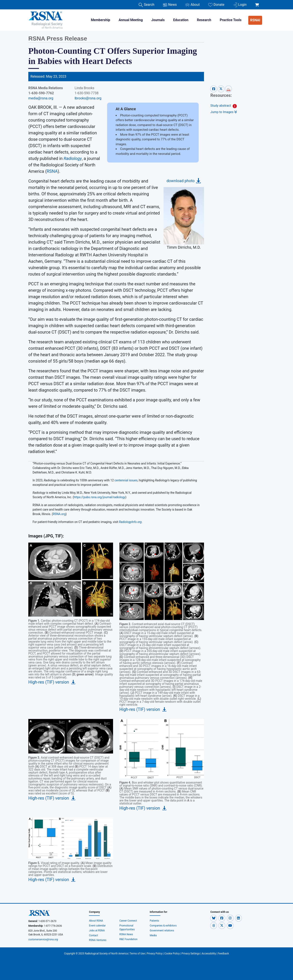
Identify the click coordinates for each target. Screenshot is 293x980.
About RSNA (96, 921)
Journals (158, 20)
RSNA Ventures (98, 940)
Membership (101, 20)
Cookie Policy (172, 954)
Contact (93, 935)
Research (204, 20)
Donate (216, 5)
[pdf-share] (228, 89)
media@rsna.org (41, 98)
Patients (154, 921)
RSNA (52, 171)
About (192, 5)
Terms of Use (137, 954)
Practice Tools (231, 20)
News (170, 5)
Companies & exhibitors (163, 926)
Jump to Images (224, 112)
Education (181, 20)
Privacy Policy (155, 954)
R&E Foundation (129, 939)
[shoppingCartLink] (258, 3)
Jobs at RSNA (97, 931)
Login (240, 5)
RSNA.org (59, 514)
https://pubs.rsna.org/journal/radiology (100, 497)
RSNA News (126, 934)
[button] (214, 918)
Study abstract (221, 106)
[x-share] (222, 89)
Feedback (223, 954)
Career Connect (128, 921)
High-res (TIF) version (49, 682)
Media (153, 935)
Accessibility (209, 954)
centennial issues (126, 480)
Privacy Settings (191, 954)
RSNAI (255, 20)
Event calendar (98, 926)
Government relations (162, 931)
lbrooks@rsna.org (88, 98)
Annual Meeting (131, 20)
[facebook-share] (214, 89)
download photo (181, 181)
